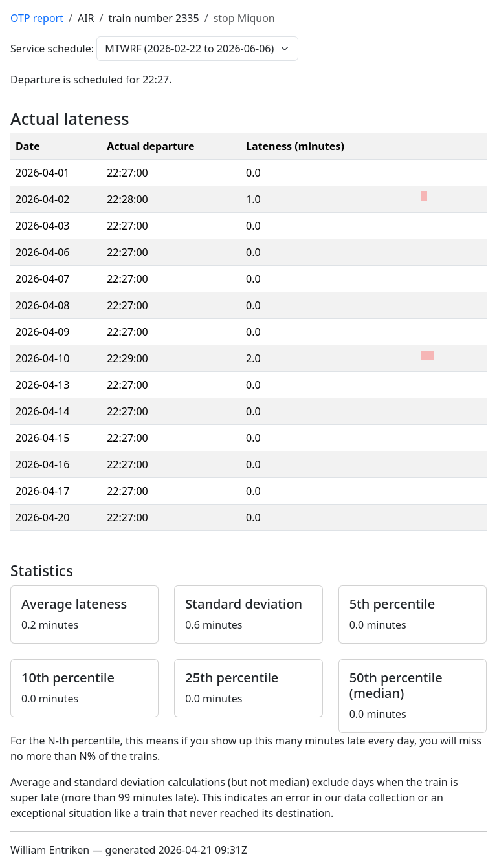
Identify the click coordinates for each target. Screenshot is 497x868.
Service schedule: (52, 49)
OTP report (37, 18)
